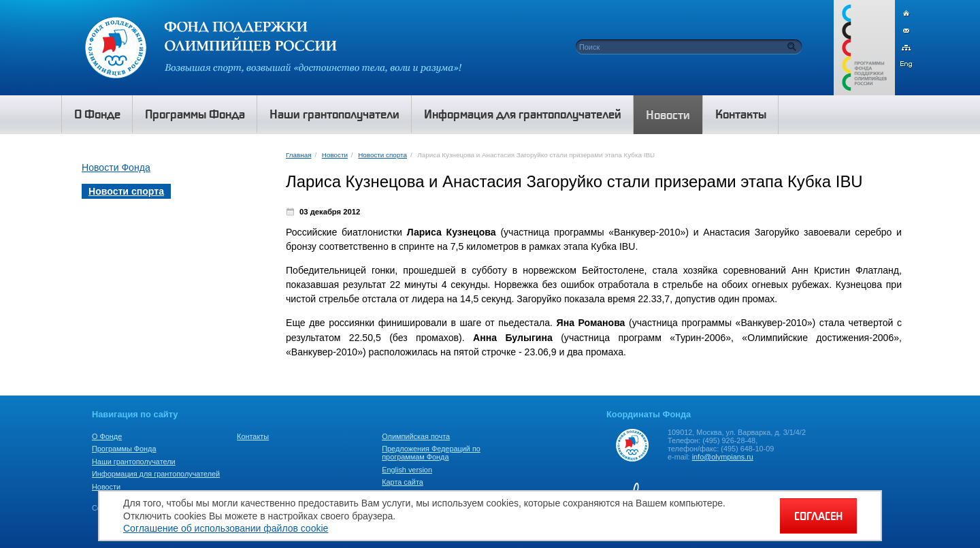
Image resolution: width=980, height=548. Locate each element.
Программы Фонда (124, 449)
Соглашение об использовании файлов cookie (226, 528)
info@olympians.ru (723, 457)
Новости (335, 155)
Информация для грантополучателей (156, 474)
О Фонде (107, 436)
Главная (298, 155)
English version (407, 470)
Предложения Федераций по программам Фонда (431, 453)
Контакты (253, 436)
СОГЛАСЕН (818, 516)
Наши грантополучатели (134, 462)
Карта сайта (403, 482)
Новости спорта (382, 155)
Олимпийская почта (416, 436)
